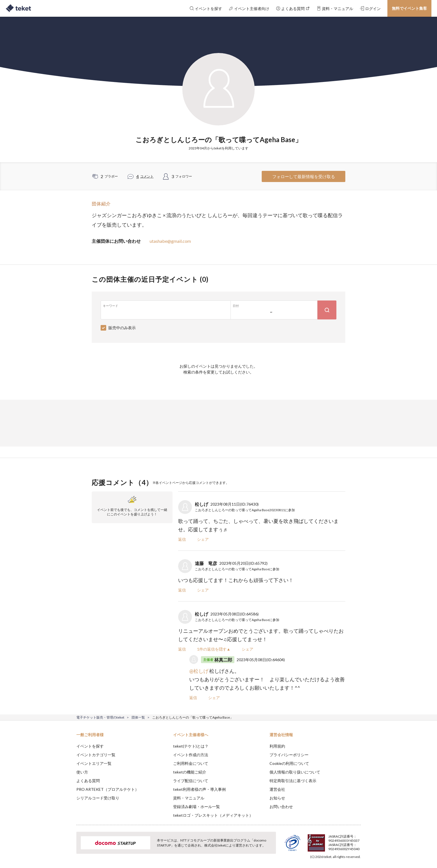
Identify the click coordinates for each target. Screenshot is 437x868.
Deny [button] (329, 840)
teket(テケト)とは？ (191, 746)
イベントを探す (90, 746)
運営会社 (277, 789)
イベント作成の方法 (191, 755)
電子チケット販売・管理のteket (100, 717)
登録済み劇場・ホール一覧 (196, 807)
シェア (203, 539)
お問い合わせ (281, 807)
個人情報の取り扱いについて (295, 772)
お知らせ (277, 798)
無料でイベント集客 (409, 8)
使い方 (82, 772)
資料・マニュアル (189, 798)
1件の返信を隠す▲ (214, 649)
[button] (68, 847)
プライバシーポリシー (289, 755)
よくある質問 (88, 781)
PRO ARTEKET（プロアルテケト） (108, 789)
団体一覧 (138, 717)
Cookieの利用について (289, 763)
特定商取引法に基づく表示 (293, 781)
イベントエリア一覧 (94, 763)
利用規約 (277, 746)
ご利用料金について (191, 763)
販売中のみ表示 (122, 328)
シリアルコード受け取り (98, 798)
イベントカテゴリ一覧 (96, 755)
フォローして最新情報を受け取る (304, 176)
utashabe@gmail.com (170, 241)
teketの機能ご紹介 (190, 772)
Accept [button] (357, 840)
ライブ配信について (191, 781)
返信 (182, 539)
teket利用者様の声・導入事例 (199, 789)
